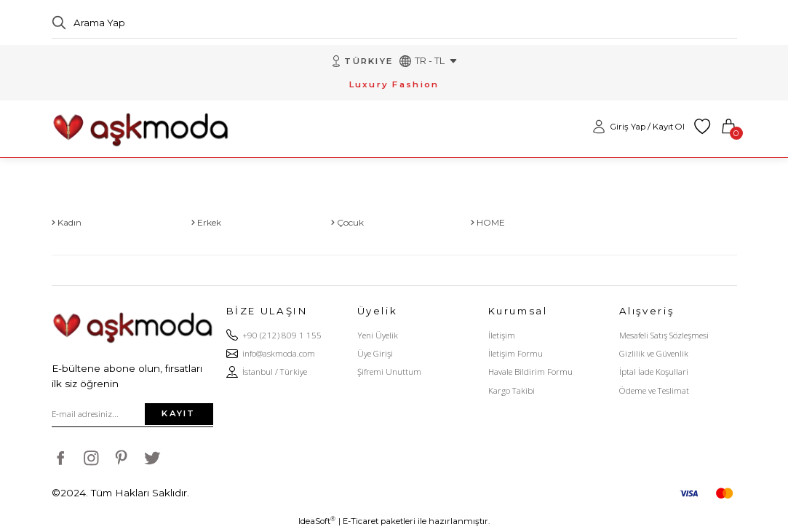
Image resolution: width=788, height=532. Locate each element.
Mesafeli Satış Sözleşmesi (664, 335)
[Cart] (728, 127)
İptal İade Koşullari (654, 372)
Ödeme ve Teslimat (654, 390)
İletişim (502, 335)
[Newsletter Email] (132, 414)
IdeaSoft (317, 521)
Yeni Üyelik (378, 335)
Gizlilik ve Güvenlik (654, 354)
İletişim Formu (516, 354)
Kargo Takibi (512, 390)
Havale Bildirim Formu (530, 372)
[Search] (394, 23)
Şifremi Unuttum (389, 372)
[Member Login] (638, 127)
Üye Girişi (375, 354)
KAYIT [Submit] (178, 414)
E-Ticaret (361, 522)
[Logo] (140, 127)
